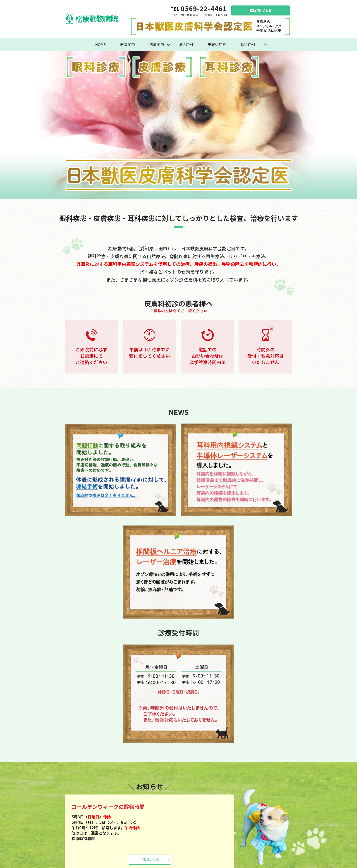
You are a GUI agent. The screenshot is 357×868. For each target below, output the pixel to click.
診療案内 (157, 44)
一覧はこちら (150, 860)
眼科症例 (186, 44)
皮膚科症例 (217, 44)
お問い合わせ (263, 10)
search (266, 45)
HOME (100, 44)
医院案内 (127, 44)
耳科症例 (248, 44)
